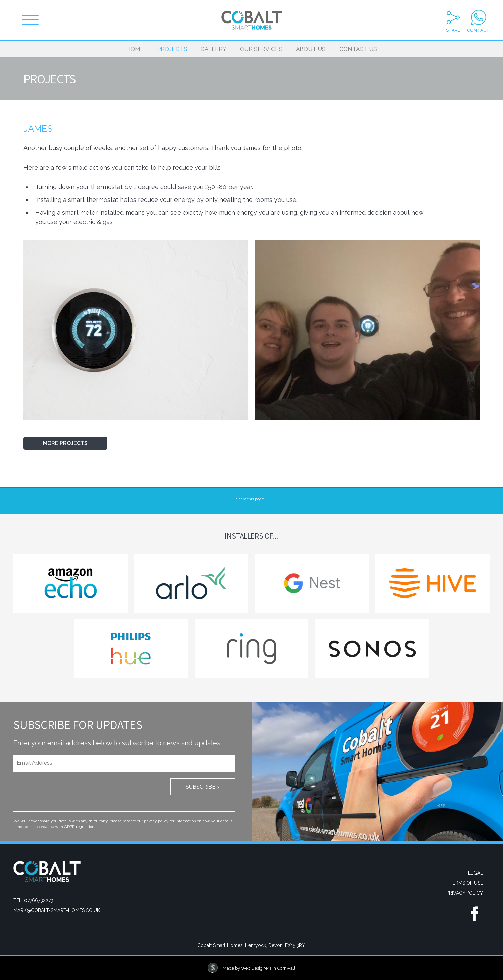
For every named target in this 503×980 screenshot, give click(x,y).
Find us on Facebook (474, 913)
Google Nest (312, 583)
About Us (311, 49)
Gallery (214, 49)
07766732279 (39, 900)
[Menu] (30, 20)
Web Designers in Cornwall (268, 968)
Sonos (372, 649)
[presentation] (64, 792)
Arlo (191, 583)
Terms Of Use (466, 883)
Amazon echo (70, 583)
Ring (252, 649)
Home (135, 49)
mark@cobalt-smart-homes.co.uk (57, 910)
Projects (172, 49)
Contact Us (358, 49)
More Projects (65, 443)
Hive (433, 583)
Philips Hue (131, 649)
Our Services (261, 49)
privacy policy (156, 821)
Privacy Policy (465, 893)
